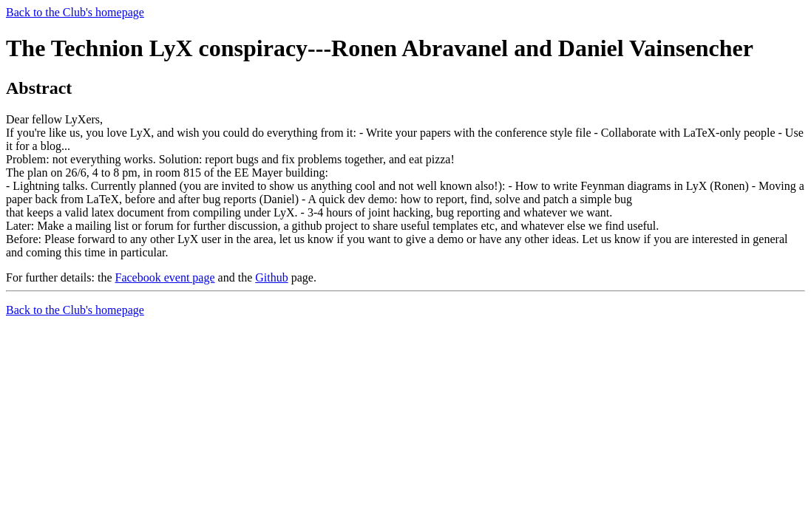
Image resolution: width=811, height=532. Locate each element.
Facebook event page (165, 277)
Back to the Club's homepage (75, 12)
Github (271, 277)
